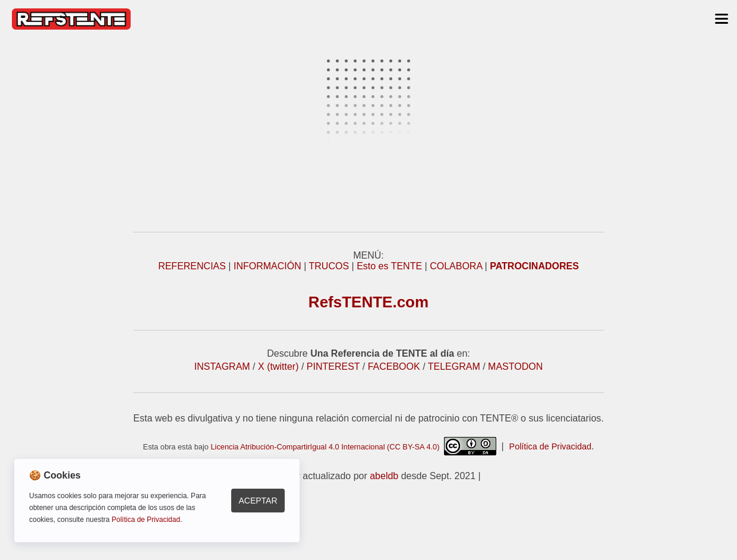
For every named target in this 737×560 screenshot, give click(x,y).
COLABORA (456, 266)
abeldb (384, 476)
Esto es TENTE (389, 266)
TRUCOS (329, 266)
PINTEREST (333, 366)
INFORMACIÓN (267, 266)
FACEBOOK (394, 366)
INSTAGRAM (222, 366)
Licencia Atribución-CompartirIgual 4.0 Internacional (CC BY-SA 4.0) (353, 447)
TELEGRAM (454, 366)
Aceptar (258, 501)
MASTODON (515, 366)
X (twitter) (278, 366)
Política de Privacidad (550, 446)
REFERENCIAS (192, 266)
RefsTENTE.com (368, 302)
